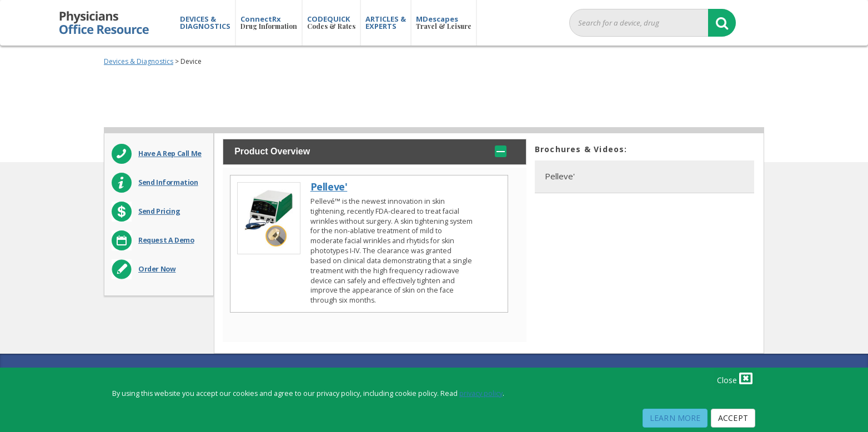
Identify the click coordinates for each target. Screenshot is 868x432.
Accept (733, 418)
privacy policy (481, 393)
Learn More (675, 418)
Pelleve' (329, 187)
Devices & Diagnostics (139, 61)
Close (735, 378)
